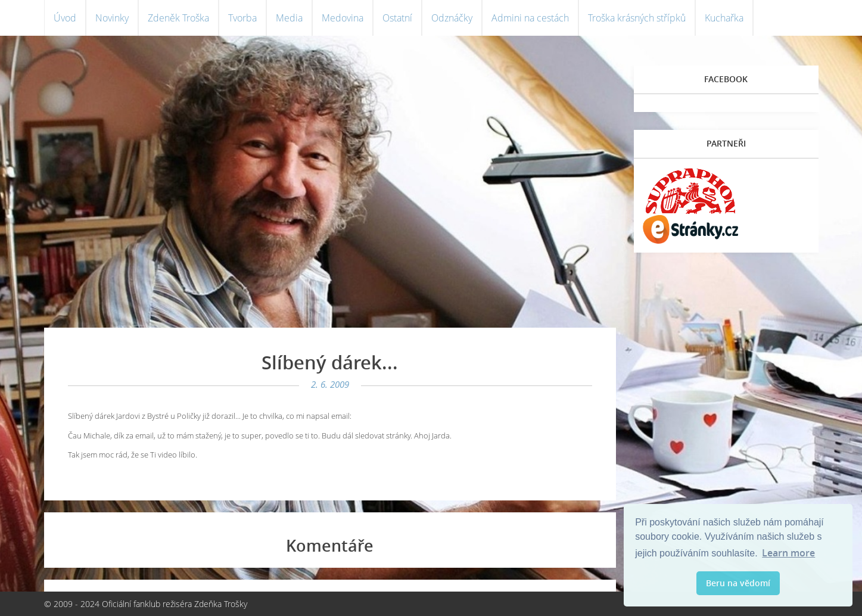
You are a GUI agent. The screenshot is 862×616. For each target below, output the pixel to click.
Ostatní (397, 18)
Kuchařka (724, 18)
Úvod (65, 18)
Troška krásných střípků (637, 18)
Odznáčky (452, 18)
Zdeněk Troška (178, 18)
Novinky (112, 18)
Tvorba (242, 18)
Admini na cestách (530, 18)
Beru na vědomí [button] (738, 583)
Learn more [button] (788, 553)
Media (289, 18)
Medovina (343, 18)
